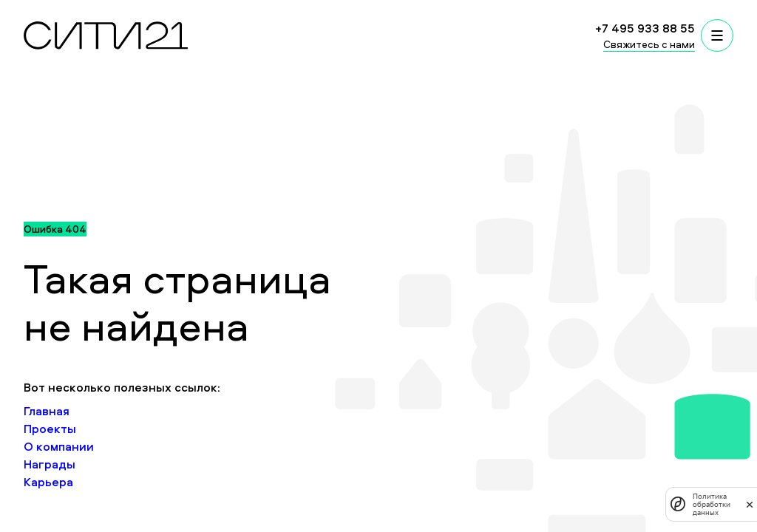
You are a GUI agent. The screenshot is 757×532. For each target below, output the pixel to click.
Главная (47, 411)
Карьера (48, 482)
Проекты (50, 429)
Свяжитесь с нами (649, 44)
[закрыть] (750, 504)
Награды (50, 464)
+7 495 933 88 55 (645, 28)
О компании (59, 446)
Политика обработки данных (712, 504)
